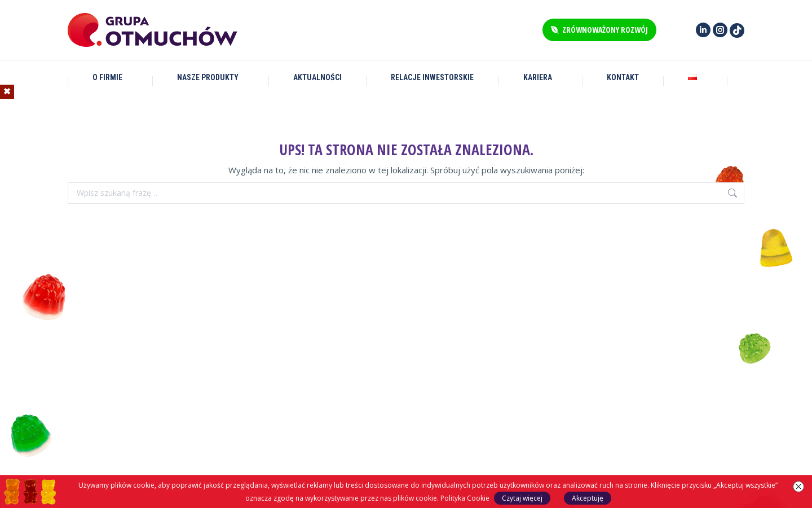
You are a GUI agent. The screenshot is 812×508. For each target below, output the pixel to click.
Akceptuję (588, 498)
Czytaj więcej (522, 498)
